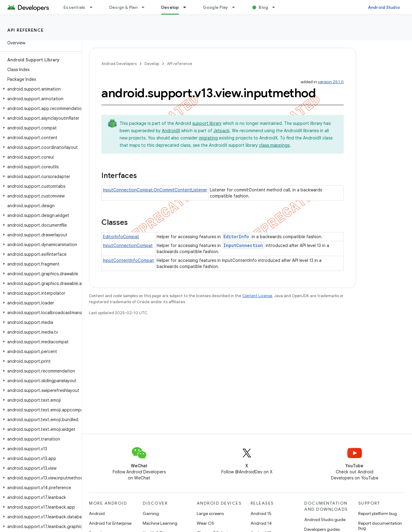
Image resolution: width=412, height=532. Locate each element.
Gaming (151, 513)
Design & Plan (123, 7)
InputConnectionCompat (128, 245)
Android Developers (119, 64)
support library (207, 123)
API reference (26, 30)
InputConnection (243, 245)
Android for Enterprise (110, 523)
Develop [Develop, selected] (170, 7)
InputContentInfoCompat (128, 260)
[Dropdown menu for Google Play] (236, 7)
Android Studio (384, 7)
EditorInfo (236, 237)
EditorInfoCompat (121, 237)
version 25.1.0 (331, 82)
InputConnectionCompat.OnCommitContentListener (155, 190)
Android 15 (261, 513)
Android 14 (261, 523)
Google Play (216, 7)
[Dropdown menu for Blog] (276, 7)
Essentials (75, 7)
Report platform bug (378, 513)
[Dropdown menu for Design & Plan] (146, 7)
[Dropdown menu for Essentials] (94, 7)
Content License (257, 296)
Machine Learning (160, 523)
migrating (208, 138)
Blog (263, 7)
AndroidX (171, 131)
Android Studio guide (325, 520)
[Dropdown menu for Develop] (187, 7)
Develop (152, 64)
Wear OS (205, 523)
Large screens (210, 513)
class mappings (274, 145)
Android (97, 513)
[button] (40, 89)
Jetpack (221, 131)
